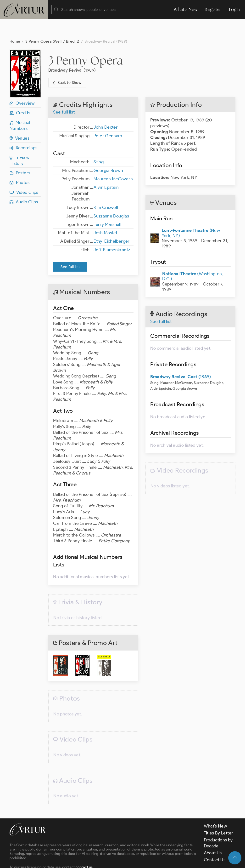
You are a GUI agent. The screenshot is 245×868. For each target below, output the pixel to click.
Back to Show (66, 64)
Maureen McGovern (113, 160)
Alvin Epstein (106, 168)
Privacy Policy (122, 860)
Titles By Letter (219, 814)
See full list (64, 93)
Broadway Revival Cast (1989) (181, 358)
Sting (99, 143)
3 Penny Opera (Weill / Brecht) (52, 22)
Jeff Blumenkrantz (112, 231)
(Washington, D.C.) (192, 257)
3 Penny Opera (86, 41)
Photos (19, 163)
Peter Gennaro (108, 117)
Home (15, 22)
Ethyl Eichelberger (111, 222)
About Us (213, 834)
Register (213, 9)
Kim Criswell (106, 188)
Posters (20, 154)
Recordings (23, 129)
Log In (235, 9)
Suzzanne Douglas (111, 197)
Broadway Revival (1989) (72, 51)
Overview (22, 84)
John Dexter (106, 108)
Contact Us (215, 841)
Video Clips (24, 173)
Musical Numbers (20, 106)
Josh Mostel (105, 214)
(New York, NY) (191, 214)
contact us (84, 848)
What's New (185, 9)
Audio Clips (24, 183)
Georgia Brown (108, 151)
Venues (19, 119)
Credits (20, 94)
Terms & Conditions (86, 860)
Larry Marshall (107, 205)
